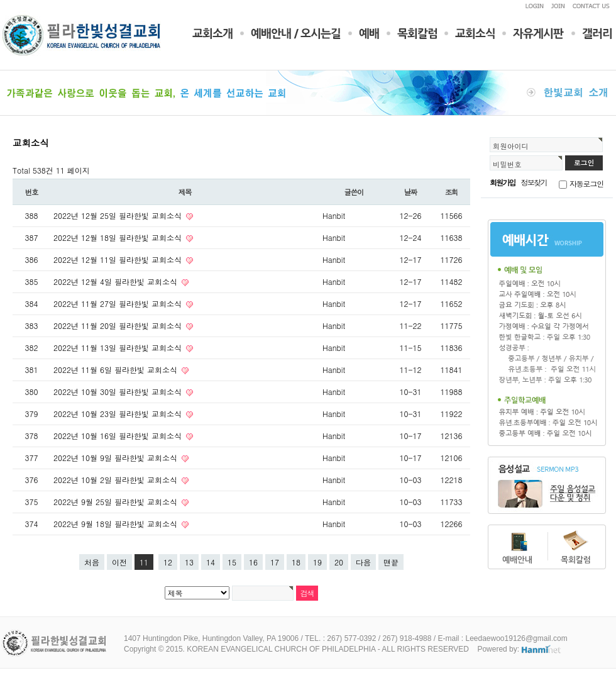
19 (317, 562)
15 (232, 562)
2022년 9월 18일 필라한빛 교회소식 (117, 524)
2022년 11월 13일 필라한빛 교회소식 (119, 348)
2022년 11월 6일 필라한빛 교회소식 (117, 370)
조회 (452, 192)
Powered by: (520, 649)
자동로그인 (586, 183)
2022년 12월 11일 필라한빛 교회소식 (119, 259)
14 (211, 562)
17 (275, 562)
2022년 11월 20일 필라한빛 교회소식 (119, 326)
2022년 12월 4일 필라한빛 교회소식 (117, 281)
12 (168, 562)
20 (339, 562)
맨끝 (391, 562)
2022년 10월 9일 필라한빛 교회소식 (117, 458)
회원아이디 (511, 146)
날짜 (411, 192)
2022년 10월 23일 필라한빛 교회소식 (119, 414)
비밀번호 (507, 164)
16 (253, 562)
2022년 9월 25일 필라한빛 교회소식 (117, 502)
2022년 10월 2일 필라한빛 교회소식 (117, 480)
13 (189, 562)
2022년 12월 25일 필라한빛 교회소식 (119, 215)
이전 (119, 562)
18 (296, 562)
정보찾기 (534, 182)
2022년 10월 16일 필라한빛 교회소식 (119, 436)
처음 (92, 562)
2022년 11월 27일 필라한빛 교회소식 (119, 303)
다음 (363, 562)
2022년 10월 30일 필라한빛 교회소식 (119, 392)
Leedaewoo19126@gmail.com (516, 638)
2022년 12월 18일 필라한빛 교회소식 (119, 237)
